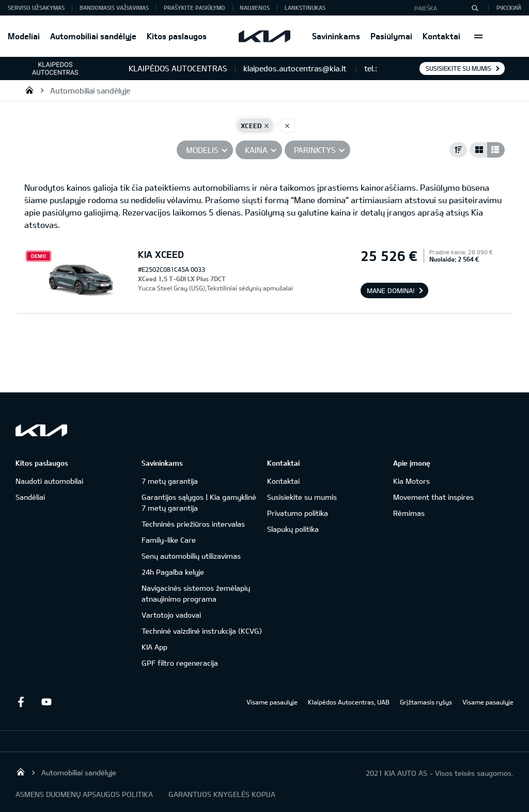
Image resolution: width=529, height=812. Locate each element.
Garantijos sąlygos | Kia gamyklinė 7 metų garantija (199, 502)
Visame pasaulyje (272, 702)
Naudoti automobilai (49, 481)
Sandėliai (30, 497)
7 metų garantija (170, 481)
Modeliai (24, 36)
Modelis (202, 150)
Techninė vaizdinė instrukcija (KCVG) (202, 631)
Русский (509, 7)
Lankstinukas (305, 7)
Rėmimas (409, 513)
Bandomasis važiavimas (114, 7)
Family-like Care (169, 540)
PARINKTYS (315, 150)
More (478, 36)
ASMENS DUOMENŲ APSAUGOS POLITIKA (84, 794)
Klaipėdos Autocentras (29, 90)
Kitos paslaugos (177, 36)
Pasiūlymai (391, 36)
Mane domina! (391, 290)
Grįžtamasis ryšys (426, 702)
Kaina (256, 150)
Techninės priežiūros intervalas (193, 524)
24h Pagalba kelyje (173, 572)
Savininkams (336, 36)
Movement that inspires (433, 497)
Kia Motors (411, 481)
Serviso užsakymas (36, 7)
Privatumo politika (298, 513)
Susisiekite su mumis (458, 68)
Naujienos (255, 7)
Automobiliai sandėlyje (93, 36)
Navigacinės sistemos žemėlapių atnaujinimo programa (196, 593)
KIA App (154, 647)
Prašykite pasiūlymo (195, 7)
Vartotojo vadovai (171, 615)
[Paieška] (475, 8)
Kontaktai (441, 36)
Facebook (21, 702)
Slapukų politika (293, 529)
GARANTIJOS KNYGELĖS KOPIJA (222, 794)
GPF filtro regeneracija (180, 663)
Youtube (46, 702)
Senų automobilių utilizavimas (191, 556)
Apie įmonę (412, 463)
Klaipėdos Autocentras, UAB (349, 702)
